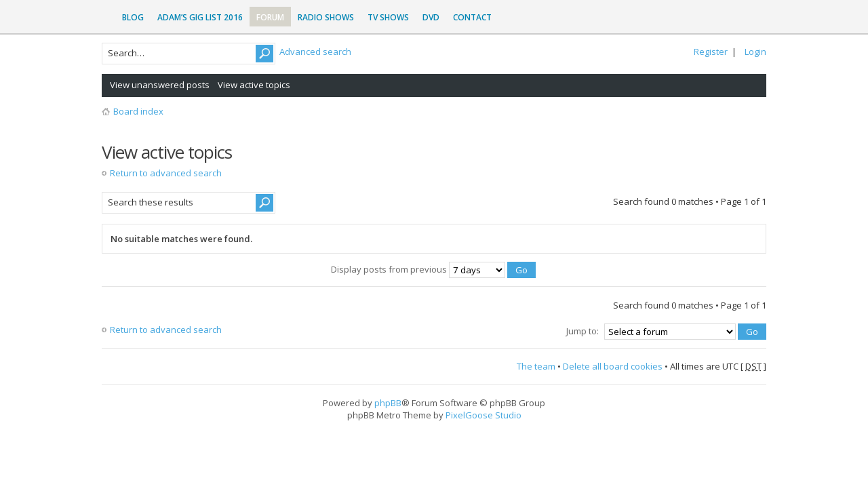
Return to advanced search (166, 173)
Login (755, 52)
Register (711, 52)
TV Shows (388, 17)
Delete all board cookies (613, 366)
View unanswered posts (160, 85)
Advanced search (315, 52)
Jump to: (583, 331)
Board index (138, 111)
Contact (472, 17)
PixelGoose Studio (484, 415)
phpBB (388, 403)
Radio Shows (326, 17)
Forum (270, 17)
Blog (133, 17)
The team (536, 366)
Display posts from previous (433, 269)
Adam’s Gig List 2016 (200, 17)
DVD (431, 17)
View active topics (254, 85)
